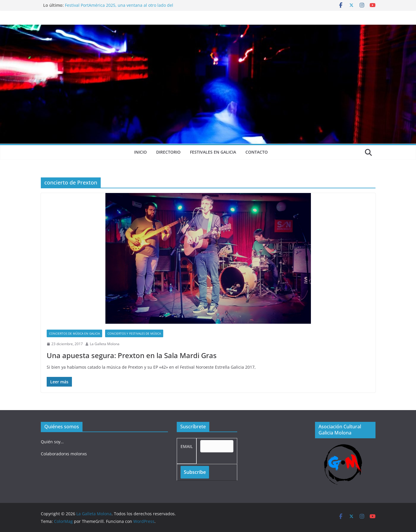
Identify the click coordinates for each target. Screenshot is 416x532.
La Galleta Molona (105, 344)
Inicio (140, 152)
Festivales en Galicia (213, 152)
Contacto (257, 152)
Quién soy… (52, 442)
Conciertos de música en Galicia (74, 333)
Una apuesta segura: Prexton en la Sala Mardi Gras (132, 355)
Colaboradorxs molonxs (64, 454)
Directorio (168, 152)
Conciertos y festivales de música (134, 333)
